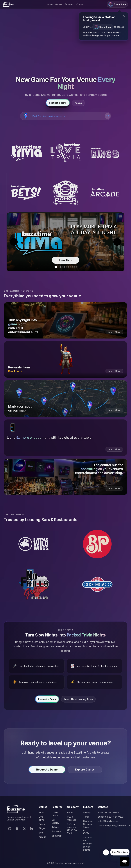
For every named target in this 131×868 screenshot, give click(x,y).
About (70, 812)
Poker (42, 824)
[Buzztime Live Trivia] (66, 153)
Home (50, 4)
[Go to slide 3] (64, 267)
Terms (86, 817)
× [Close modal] (124, 16)
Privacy (87, 812)
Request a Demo (47, 700)
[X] (24, 829)
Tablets (56, 827)
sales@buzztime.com (109, 821)
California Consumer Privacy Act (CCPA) (88, 827)
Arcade (43, 837)
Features (69, 4)
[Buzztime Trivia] (26, 153)
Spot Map (57, 836)
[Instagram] (10, 829)
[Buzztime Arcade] (105, 193)
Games (59, 4)
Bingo (42, 828)
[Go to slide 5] (72, 267)
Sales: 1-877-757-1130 (109, 812)
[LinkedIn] (32, 829)
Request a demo (58, 103)
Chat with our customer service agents (88, 844)
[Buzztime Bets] (26, 193)
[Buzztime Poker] (66, 193)
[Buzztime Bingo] (105, 153)
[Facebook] (17, 829)
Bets (41, 833)
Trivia (42, 812)
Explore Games (85, 770)
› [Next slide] (117, 242)
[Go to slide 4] (68, 267)
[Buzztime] (8, 4)
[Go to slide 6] (75, 267)
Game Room (103, 27)
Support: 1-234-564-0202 (111, 817)
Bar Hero (56, 831)
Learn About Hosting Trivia (78, 700)
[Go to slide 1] (56, 267)
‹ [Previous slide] (14, 242)
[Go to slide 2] (60, 267)
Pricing (78, 103)
